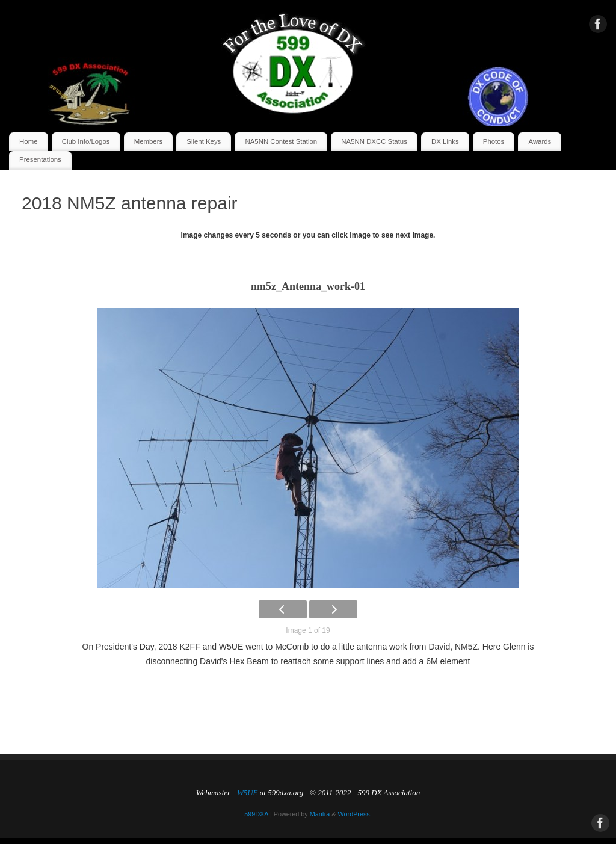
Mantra (320, 814)
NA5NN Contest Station (282, 141)
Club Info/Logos (86, 141)
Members (148, 141)
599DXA (256, 814)
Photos (494, 141)
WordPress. (355, 814)
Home (28, 141)
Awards (540, 141)
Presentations (40, 159)
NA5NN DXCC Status (374, 141)
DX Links (445, 141)
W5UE (248, 793)
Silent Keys (204, 141)
